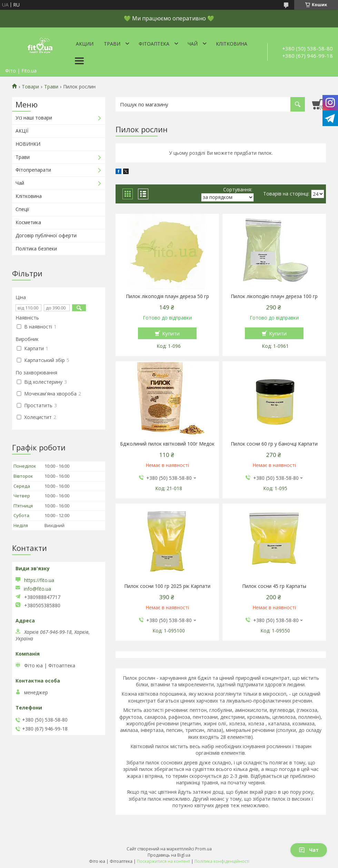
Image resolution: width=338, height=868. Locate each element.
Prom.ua (203, 849)
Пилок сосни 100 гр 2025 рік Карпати (167, 586)
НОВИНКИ (28, 144)
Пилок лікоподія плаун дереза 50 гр (167, 296)
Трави (112, 44)
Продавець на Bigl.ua (169, 855)
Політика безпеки (36, 249)
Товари (30, 87)
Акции (85, 44)
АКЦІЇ (22, 131)
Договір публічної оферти (46, 235)
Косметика (28, 222)
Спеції (22, 209)
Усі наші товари (34, 118)
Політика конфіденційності (222, 861)
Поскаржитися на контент (163, 861)
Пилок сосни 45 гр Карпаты (274, 586)
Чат (309, 850)
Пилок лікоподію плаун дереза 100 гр (274, 296)
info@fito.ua (37, 589)
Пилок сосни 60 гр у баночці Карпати (274, 444)
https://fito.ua (39, 580)
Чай (193, 44)
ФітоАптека (154, 44)
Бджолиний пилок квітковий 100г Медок (167, 444)
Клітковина (232, 44)
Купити (171, 333)
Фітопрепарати (33, 170)
